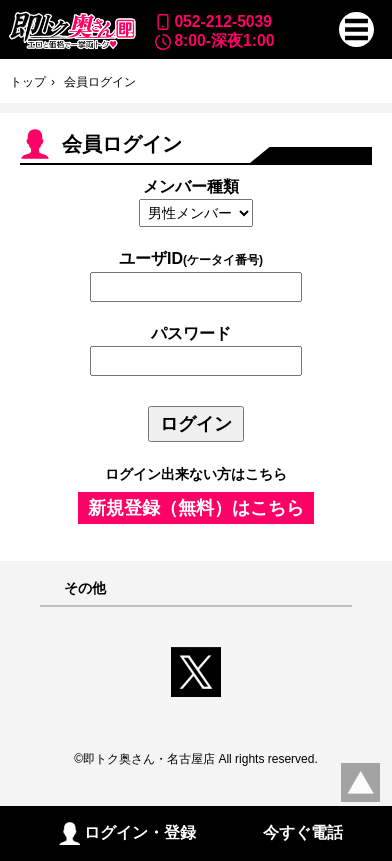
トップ (28, 82)
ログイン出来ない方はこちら (196, 474)
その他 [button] (85, 588)
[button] (356, 29)
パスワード (191, 333)
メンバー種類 (191, 186)
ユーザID (191, 258)
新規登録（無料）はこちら (196, 508)
